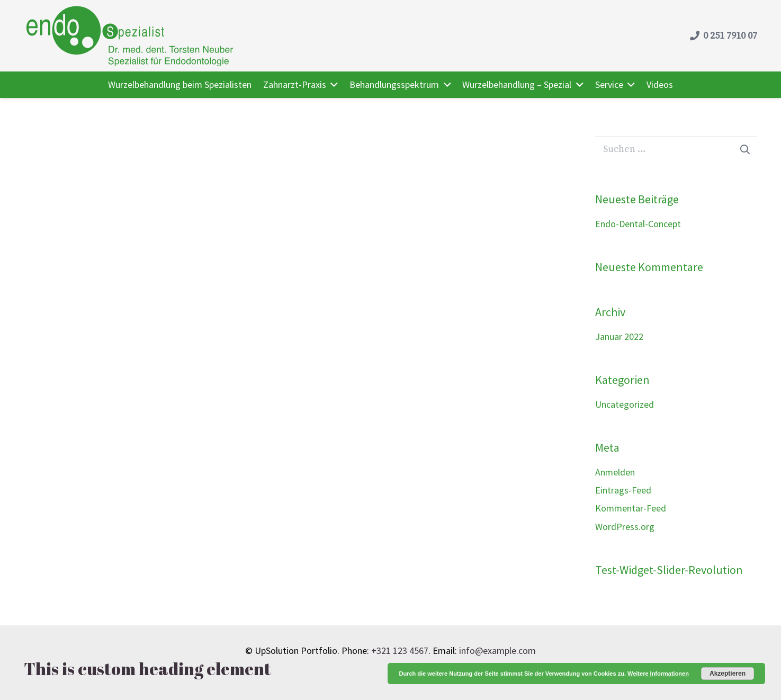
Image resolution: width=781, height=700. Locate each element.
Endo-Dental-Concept (638, 224)
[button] (332, 85)
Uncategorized (625, 404)
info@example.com (497, 650)
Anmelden (615, 472)
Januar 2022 (619, 336)
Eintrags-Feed (623, 490)
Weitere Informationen (658, 674)
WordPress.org (625, 527)
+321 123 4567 (400, 650)
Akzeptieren (728, 674)
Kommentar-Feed (631, 508)
